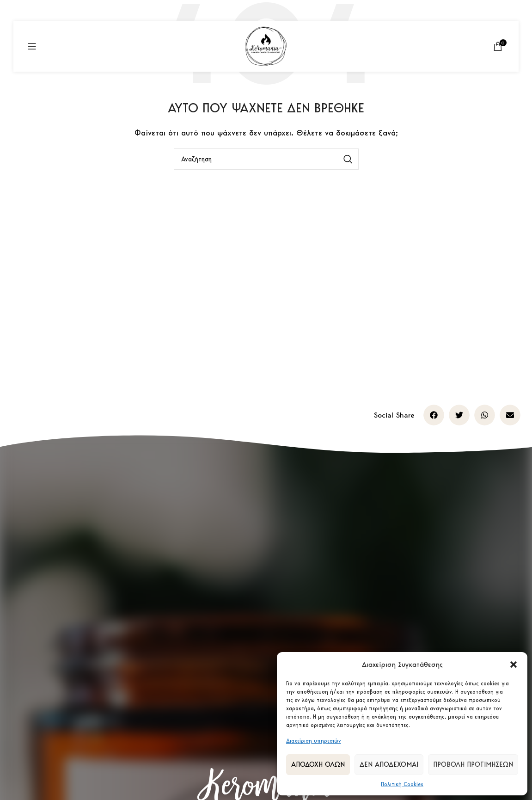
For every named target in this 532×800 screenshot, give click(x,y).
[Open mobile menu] (32, 46)
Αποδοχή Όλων (318, 764)
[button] (514, 665)
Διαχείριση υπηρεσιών (314, 741)
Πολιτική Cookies (402, 784)
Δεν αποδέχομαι (389, 764)
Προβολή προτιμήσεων (473, 764)
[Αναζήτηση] (266, 159)
